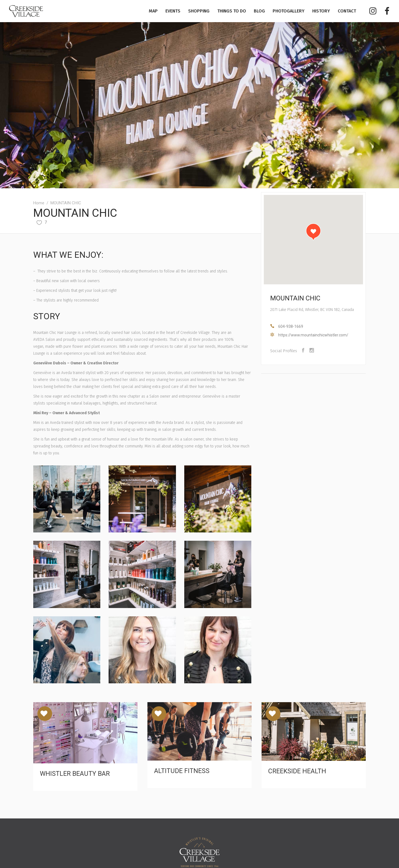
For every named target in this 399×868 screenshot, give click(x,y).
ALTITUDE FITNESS (182, 771)
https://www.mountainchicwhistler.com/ (313, 335)
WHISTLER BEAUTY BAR (75, 774)
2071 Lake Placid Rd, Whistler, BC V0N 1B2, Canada (312, 310)
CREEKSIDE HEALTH (297, 771)
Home (39, 203)
